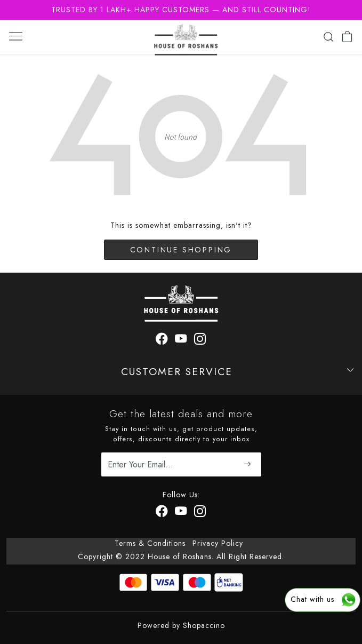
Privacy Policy (218, 543)
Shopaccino (204, 625)
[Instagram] (200, 513)
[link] (328, 37)
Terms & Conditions (150, 543)
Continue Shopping (181, 250)
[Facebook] (162, 513)
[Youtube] (181, 513)
